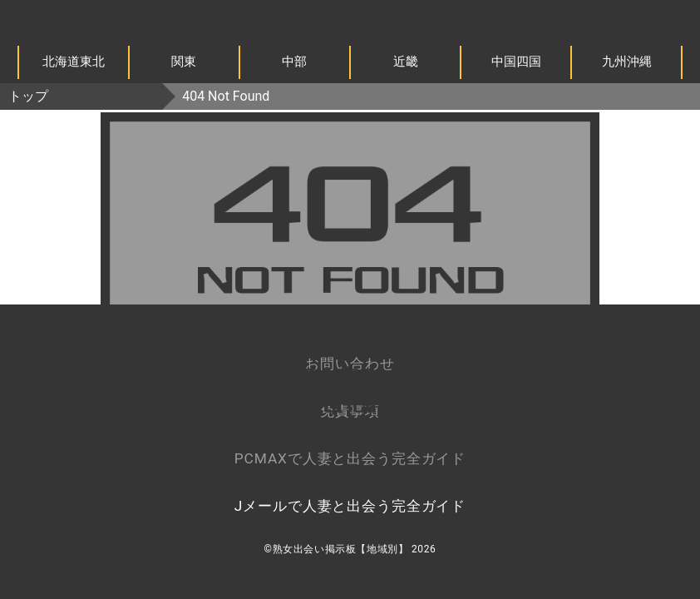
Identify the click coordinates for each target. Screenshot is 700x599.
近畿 (406, 62)
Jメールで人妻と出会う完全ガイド (350, 506)
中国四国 (516, 62)
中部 (294, 62)
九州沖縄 (627, 62)
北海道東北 (74, 62)
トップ (28, 96)
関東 (184, 62)
